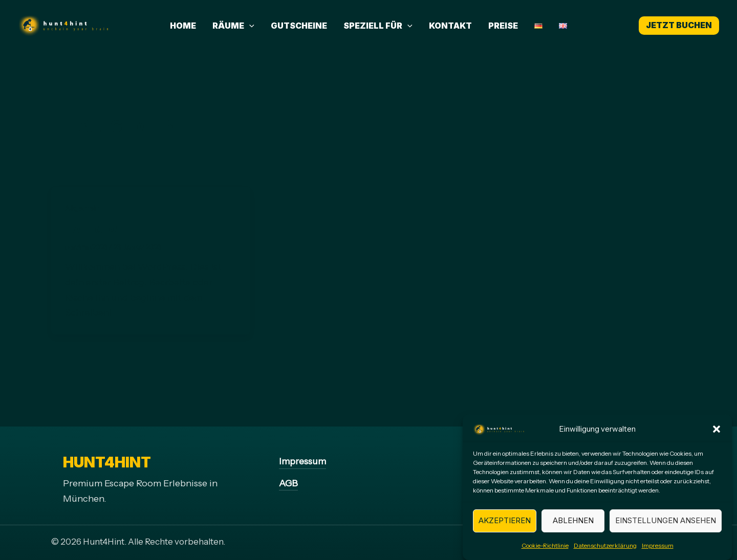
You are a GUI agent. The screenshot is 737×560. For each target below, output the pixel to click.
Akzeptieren (505, 527)
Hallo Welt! (104, 230)
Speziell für (378, 26)
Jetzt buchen (679, 25)
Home (183, 26)
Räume (233, 26)
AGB (288, 483)
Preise (503, 26)
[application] (249, 26)
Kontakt (450, 26)
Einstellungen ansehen (666, 527)
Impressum (658, 552)
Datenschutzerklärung (605, 552)
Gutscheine (299, 26)
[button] (717, 436)
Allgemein (82, 208)
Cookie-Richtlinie (545, 552)
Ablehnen (573, 527)
